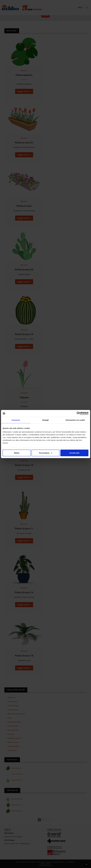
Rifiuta (17, 453)
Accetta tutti (74, 453)
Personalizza (46, 453)
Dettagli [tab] (46, 420)
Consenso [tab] (16, 420)
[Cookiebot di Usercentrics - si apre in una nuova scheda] (78, 413)
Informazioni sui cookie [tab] (75, 420)
